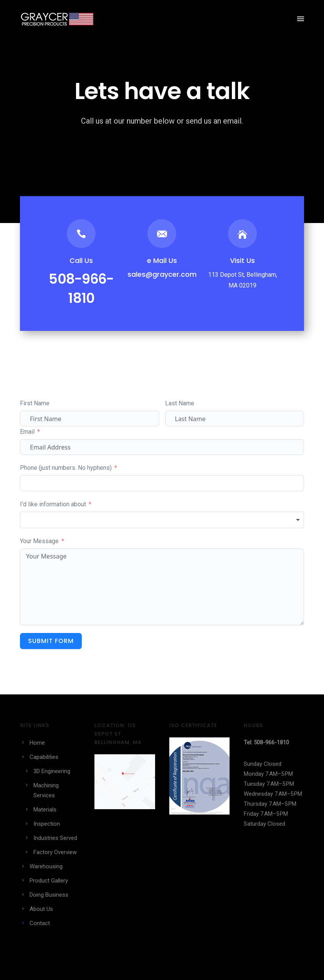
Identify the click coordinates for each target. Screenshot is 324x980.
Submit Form (51, 641)
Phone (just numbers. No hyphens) (66, 468)
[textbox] (162, 520)
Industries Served (55, 838)
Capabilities (44, 757)
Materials (45, 810)
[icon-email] (162, 234)
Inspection (47, 824)
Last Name (180, 403)
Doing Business (49, 895)
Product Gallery (49, 881)
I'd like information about (53, 504)
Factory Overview (55, 852)
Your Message (39, 541)
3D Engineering (52, 771)
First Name (35, 403)
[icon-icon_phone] (81, 234)
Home (37, 743)
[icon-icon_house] (242, 234)
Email (27, 432)
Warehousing (46, 866)
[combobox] (162, 520)
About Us (41, 909)
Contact (40, 923)
